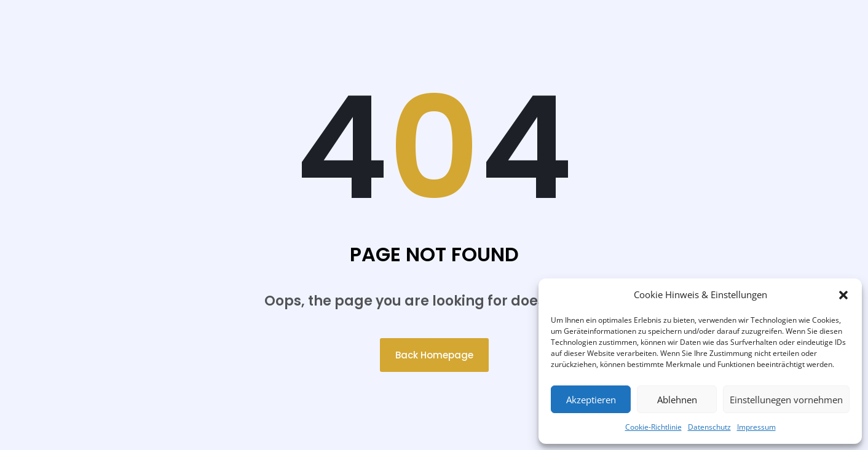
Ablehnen (677, 400)
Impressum (756, 427)
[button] (843, 295)
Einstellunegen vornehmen (786, 400)
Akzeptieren (591, 400)
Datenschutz (709, 427)
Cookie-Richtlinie (653, 427)
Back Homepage (434, 355)
